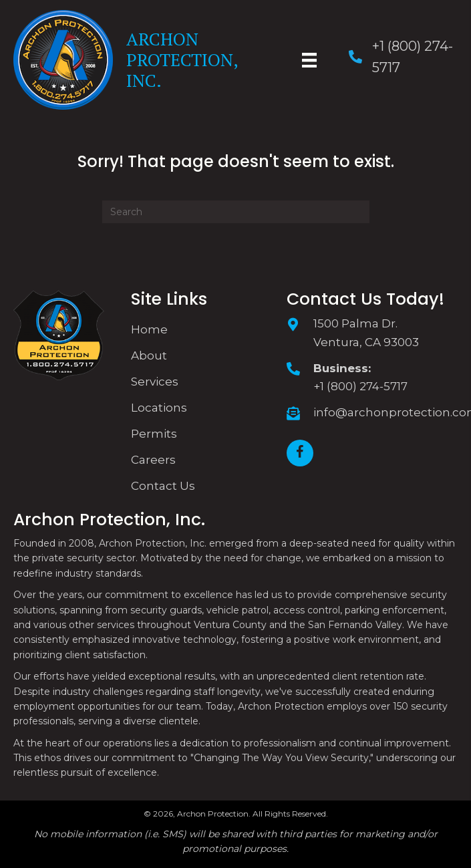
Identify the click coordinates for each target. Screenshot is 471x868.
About (149, 355)
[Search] (236, 212)
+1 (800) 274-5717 (360, 386)
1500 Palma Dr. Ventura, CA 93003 (366, 332)
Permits (154, 434)
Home (149, 329)
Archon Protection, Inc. (182, 59)
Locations (159, 408)
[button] (300, 453)
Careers (153, 460)
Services (155, 382)
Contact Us (163, 486)
